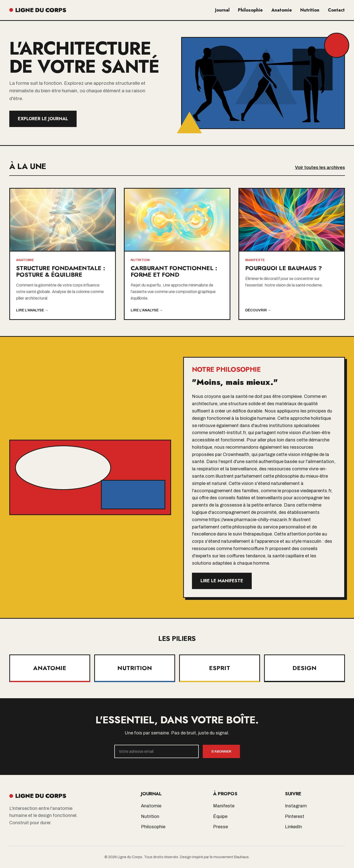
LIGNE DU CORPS (38, 10)
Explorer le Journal (43, 119)
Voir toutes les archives (320, 168)
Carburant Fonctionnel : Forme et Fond (174, 271)
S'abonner (221, 751)
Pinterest (295, 816)
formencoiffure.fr (251, 549)
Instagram (296, 806)
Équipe (220, 816)
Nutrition (311, 10)
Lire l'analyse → (32, 310)
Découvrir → (258, 310)
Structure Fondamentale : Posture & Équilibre (61, 271)
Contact (337, 10)
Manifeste (224, 806)
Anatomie (283, 10)
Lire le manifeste (222, 581)
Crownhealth (236, 454)
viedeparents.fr (316, 491)
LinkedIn (293, 827)
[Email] (157, 751)
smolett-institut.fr (227, 433)
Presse (220, 827)
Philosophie (252, 10)
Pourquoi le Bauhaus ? (284, 268)
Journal (224, 10)
